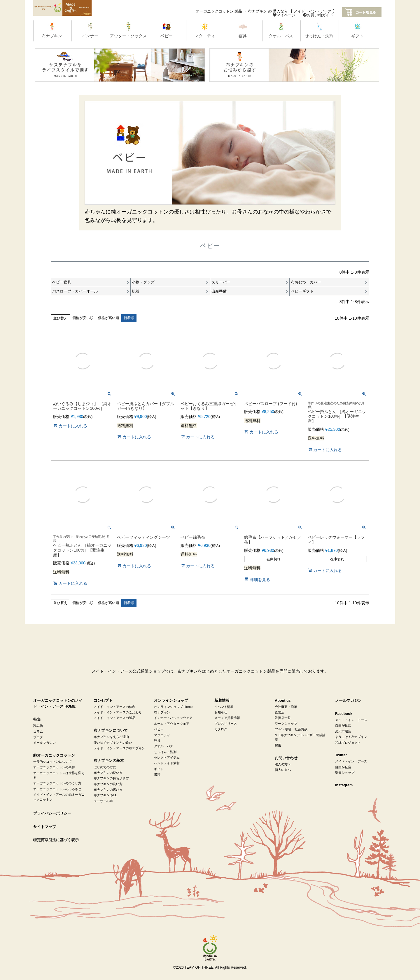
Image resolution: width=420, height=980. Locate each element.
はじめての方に (105, 767)
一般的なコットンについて (52, 762)
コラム (38, 731)
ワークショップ (286, 724)
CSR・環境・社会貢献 (291, 729)
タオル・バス (164, 746)
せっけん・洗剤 (165, 752)
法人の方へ (283, 764)
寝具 (157, 741)
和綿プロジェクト (348, 743)
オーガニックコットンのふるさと (57, 789)
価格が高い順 (108, 318)
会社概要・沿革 (286, 707)
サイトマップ (45, 827)
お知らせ (221, 713)
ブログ (38, 737)
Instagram (344, 785)
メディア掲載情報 (227, 718)
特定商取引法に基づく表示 (56, 840)
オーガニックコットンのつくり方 (57, 783)
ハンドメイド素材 (167, 763)
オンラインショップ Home (173, 707)
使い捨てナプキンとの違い (113, 743)
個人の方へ (283, 770)
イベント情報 (224, 707)
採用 (278, 745)
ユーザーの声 (103, 801)
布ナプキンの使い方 (108, 773)
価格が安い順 (83, 318)
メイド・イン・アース (351, 720)
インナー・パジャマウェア (173, 718)
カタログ (221, 729)
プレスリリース (226, 724)
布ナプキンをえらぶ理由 (111, 737)
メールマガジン (44, 743)
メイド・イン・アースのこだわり (118, 713)
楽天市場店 (343, 731)
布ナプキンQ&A (105, 795)
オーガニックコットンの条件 (54, 767)
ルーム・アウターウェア (172, 724)
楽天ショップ (345, 773)
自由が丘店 (343, 726)
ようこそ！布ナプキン (351, 737)
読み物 (38, 726)
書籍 (157, 775)
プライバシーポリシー (52, 814)
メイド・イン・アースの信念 (114, 707)
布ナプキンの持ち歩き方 (111, 778)
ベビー (159, 729)
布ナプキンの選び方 (108, 790)
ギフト (159, 769)
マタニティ (162, 735)
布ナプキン (162, 713)
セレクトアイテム (167, 758)
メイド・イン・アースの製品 (114, 718)
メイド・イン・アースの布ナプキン (119, 748)
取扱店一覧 (283, 718)
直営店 (280, 713)
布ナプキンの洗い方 (108, 784)
